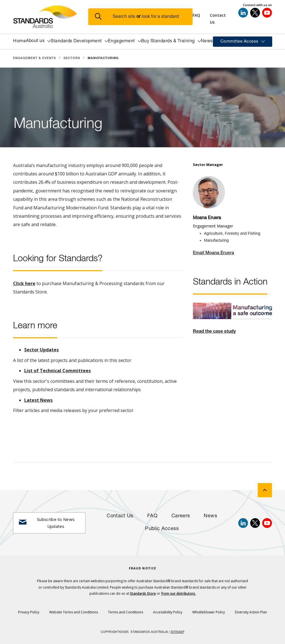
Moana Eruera (220, 253)
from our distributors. (179, 593)
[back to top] (265, 490)
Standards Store (143, 593)
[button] (144, 17)
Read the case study (214, 332)
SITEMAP (177, 632)
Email (199, 253)
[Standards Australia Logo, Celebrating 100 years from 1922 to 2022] (51, 17)
